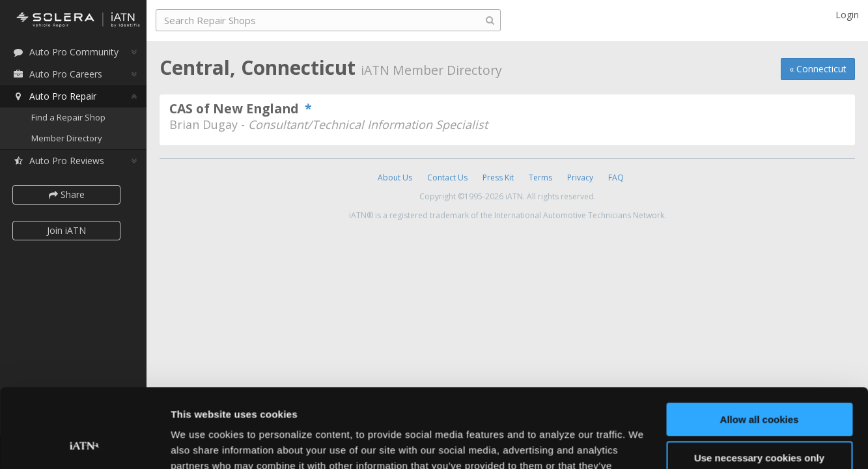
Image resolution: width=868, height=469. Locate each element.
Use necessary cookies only (759, 383)
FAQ (616, 178)
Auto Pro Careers (57, 74)
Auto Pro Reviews (58, 161)
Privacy (580, 178)
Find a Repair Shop (68, 117)
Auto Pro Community (65, 52)
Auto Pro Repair (54, 96)
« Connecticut (818, 69)
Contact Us (447, 178)
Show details (201, 443)
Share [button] (67, 194)
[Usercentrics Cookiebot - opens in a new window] (84, 444)
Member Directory (67, 138)
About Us (395, 178)
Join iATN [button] (66, 230)
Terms (540, 178)
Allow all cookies (760, 346)
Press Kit (498, 178)
